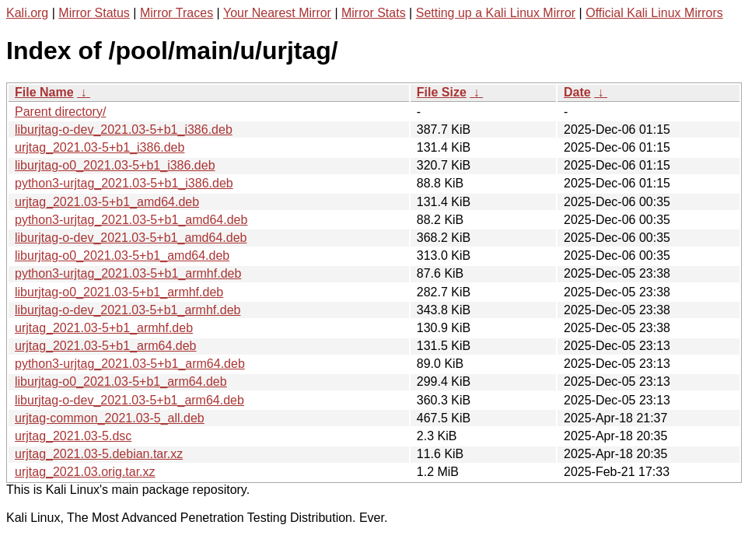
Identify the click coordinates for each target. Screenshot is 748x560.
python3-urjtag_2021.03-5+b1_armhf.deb (128, 273)
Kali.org (27, 13)
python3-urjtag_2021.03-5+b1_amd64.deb (131, 220)
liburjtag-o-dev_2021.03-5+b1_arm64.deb (129, 400)
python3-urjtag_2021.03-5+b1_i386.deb (124, 183)
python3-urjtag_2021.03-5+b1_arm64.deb (130, 364)
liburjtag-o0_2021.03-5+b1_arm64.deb (121, 381)
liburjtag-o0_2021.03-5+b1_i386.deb (115, 165)
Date (577, 92)
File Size (442, 92)
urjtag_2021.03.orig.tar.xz (85, 472)
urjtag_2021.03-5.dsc (73, 436)
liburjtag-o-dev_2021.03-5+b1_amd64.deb (131, 238)
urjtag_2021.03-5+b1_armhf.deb (104, 328)
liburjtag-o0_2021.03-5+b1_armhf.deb (119, 292)
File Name (44, 92)
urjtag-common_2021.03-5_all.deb (110, 418)
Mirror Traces (177, 13)
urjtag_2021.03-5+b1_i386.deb (100, 147)
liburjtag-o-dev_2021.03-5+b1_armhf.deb (128, 310)
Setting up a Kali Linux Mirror (496, 13)
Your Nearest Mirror (277, 13)
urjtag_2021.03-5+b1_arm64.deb (106, 346)
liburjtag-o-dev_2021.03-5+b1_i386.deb (124, 129)
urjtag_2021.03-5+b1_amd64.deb (107, 202)
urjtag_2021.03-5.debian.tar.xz (99, 454)
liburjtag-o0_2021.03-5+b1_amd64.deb (122, 255)
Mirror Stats (374, 13)
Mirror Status (94, 13)
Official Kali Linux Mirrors (654, 13)
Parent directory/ (60, 112)
